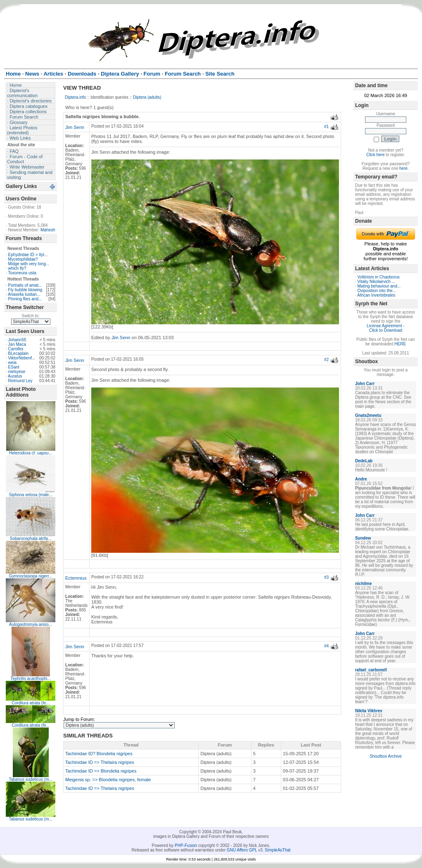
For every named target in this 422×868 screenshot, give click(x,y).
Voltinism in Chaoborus (379, 277)
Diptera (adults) (147, 97)
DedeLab (364, 461)
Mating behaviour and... (379, 286)
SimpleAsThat (277, 850)
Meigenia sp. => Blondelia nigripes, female (108, 780)
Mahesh (48, 230)
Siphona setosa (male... (31, 495)
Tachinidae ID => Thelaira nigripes (100, 762)
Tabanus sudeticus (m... (31, 779)
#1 (326, 127)
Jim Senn (75, 127)
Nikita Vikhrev (369, 711)
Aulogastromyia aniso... (31, 624)
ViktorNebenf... (22, 358)
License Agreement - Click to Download (386, 328)
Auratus (15, 376)
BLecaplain (18, 353)
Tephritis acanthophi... (30, 679)
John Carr (365, 384)
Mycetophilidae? (23, 259)
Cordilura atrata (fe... (31, 703)
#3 (326, 577)
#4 (326, 646)
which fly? (17, 268)
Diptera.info (75, 97)
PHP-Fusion (186, 845)
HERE (400, 344)
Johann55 (17, 340)
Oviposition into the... (377, 291)
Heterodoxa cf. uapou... (31, 453)
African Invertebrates (376, 295)
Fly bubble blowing (25, 290)
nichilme (364, 584)
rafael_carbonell (371, 670)
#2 (326, 360)
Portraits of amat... (25, 285)
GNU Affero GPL (242, 850)
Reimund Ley (20, 381)
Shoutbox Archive (386, 756)
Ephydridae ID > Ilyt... (28, 255)
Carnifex (16, 349)
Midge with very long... (29, 264)
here (403, 168)
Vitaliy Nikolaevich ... (377, 282)
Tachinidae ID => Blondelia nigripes (101, 771)
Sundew (363, 538)
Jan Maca (17, 344)
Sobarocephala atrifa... (31, 539)
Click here (375, 155)
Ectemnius (76, 578)
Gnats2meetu (368, 415)
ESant (14, 367)
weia (13, 363)
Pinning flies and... (25, 299)
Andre (361, 479)
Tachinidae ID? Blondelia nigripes (99, 754)
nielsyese (17, 372)
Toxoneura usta (22, 273)
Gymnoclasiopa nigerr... (31, 576)
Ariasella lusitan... (24, 294)
